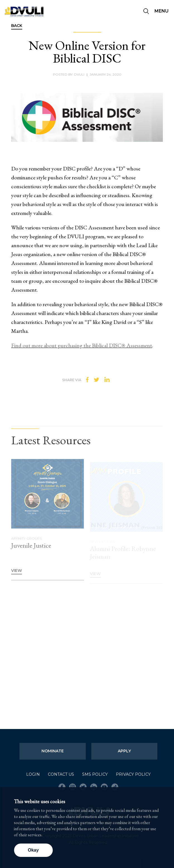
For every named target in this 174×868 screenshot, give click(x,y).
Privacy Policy (133, 774)
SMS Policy (95, 774)
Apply (124, 751)
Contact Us (61, 774)
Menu (161, 11)
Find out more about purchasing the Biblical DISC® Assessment (82, 345)
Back (17, 26)
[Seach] (146, 12)
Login (33, 774)
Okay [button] (33, 850)
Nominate (53, 751)
